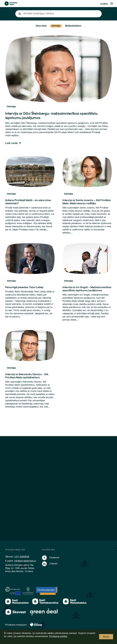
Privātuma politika (58, 637)
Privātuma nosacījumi (16, 625)
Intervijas (56, 26)
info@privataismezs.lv (25, 561)
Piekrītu (106, 637)
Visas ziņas (41, 26)
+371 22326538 (22, 557)
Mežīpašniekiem (73, 26)
